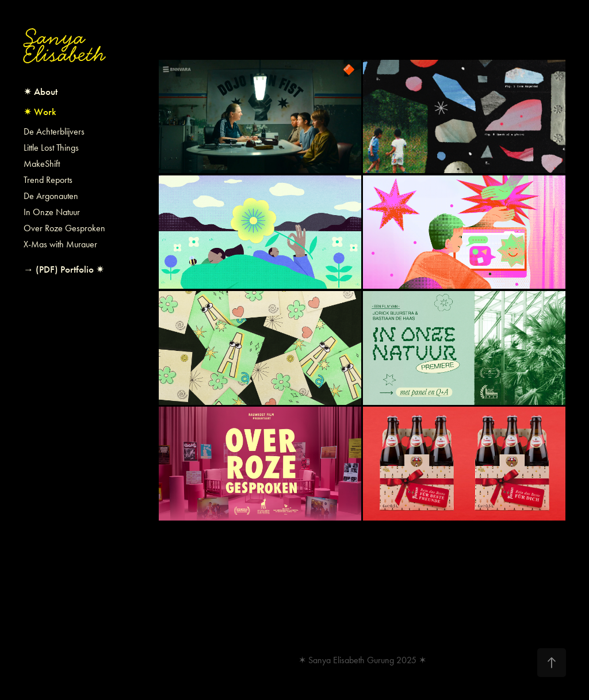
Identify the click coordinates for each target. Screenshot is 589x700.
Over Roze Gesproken (64, 228)
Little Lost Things (51, 148)
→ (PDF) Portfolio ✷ (64, 269)
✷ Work (40, 112)
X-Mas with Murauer (60, 244)
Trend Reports (48, 180)
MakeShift (42, 164)
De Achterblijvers (54, 131)
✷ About (41, 92)
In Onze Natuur (52, 212)
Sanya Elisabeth (64, 46)
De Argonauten (51, 196)
